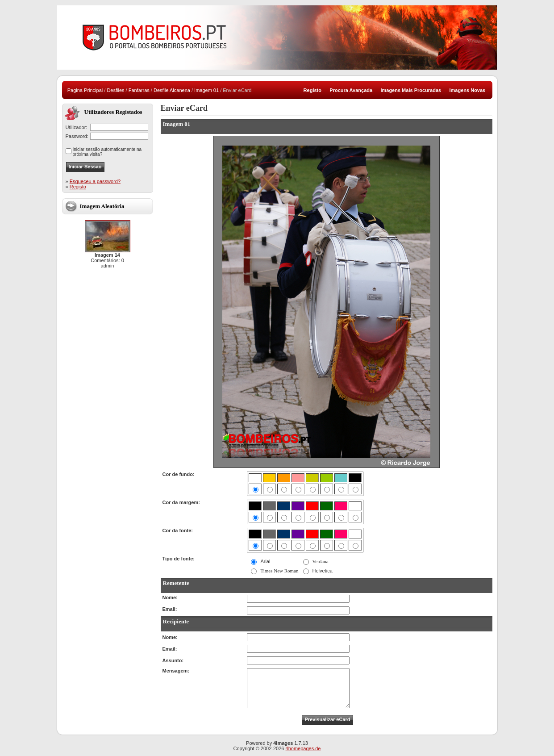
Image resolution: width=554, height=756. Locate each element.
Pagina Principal (85, 90)
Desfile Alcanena (172, 90)
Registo (78, 187)
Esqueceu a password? (95, 181)
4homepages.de (303, 748)
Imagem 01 (206, 90)
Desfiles (115, 90)
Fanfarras (139, 90)
